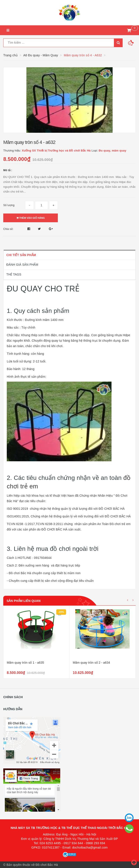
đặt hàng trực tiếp (68, 565)
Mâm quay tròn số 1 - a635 (25, 663)
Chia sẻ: (8, 229)
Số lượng (9, 205)
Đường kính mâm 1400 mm (45, 320)
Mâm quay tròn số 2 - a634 (92, 663)
